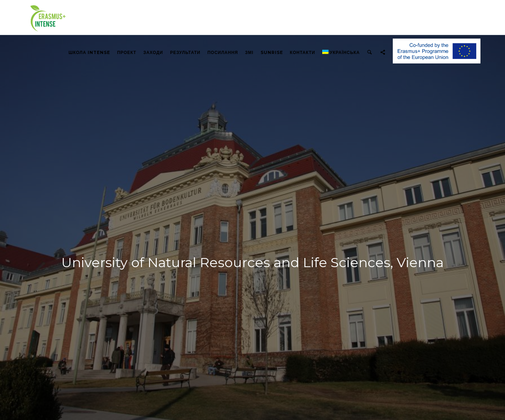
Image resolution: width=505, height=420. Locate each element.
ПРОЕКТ (127, 52)
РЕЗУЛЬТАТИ (185, 52)
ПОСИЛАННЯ (223, 52)
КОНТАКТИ (303, 52)
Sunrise (272, 52)
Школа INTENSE (89, 52)
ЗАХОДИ (153, 52)
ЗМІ (249, 52)
